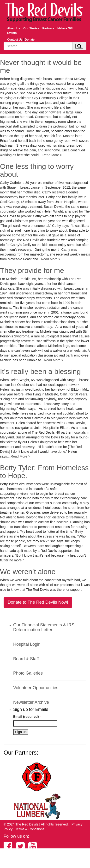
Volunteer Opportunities (36, 688)
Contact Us (15, 40)
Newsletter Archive (31, 702)
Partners (48, 28)
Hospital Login (27, 644)
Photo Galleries (28, 673)
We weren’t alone (28, 572)
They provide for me (32, 270)
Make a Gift (65, 28)
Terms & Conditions (30, 829)
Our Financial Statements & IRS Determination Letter (44, 627)
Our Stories (31, 28)
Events (12, 33)
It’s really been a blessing (40, 371)
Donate (30, 40)
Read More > (52, 155)
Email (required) (27, 717)
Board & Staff (26, 659)
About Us (14, 28)
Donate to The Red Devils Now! (38, 602)
